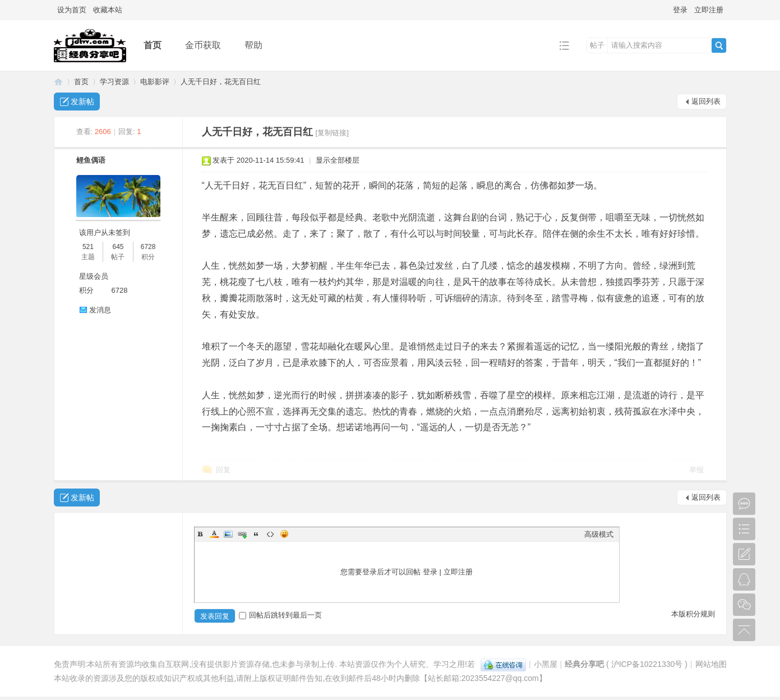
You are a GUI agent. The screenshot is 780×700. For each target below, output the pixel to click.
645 (118, 247)
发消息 (100, 310)
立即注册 (709, 10)
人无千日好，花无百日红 (221, 82)
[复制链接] (332, 133)
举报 (696, 470)
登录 (680, 10)
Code (270, 534)
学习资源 (114, 82)
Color (214, 534)
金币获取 (203, 45)
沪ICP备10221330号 (647, 664)
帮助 (253, 45)
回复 (223, 470)
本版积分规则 (693, 614)
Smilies (284, 534)
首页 (153, 45)
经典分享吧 (58, 82)
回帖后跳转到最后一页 (280, 615)
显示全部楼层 (338, 160)
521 (88, 247)
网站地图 (711, 664)
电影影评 (155, 82)
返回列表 (706, 101)
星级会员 (94, 276)
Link (242, 534)
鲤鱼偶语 (91, 160)
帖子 (597, 45)
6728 (148, 247)
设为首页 (72, 10)
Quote (256, 534)
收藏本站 (108, 10)
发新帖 (82, 102)
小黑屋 (546, 664)
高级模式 (599, 534)
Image (228, 534)
